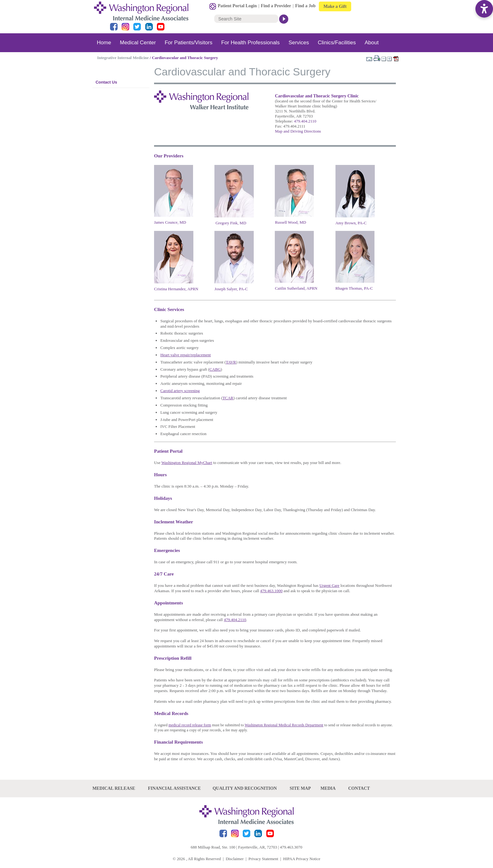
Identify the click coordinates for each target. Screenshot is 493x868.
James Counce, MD (170, 222)
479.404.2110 (305, 121)
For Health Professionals (250, 43)
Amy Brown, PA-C (351, 223)
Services (299, 43)
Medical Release (114, 788)
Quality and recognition (245, 788)
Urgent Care (329, 585)
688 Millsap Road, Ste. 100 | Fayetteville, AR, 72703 (234, 847)
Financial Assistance (174, 788)
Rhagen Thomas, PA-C (354, 288)
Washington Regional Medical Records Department (284, 725)
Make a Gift (335, 6)
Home (104, 43)
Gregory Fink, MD (231, 223)
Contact (359, 788)
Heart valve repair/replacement (186, 355)
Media (328, 788)
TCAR (228, 398)
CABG (215, 369)
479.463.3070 (291, 847)
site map (300, 788)
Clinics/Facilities (337, 43)
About (372, 43)
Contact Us (106, 82)
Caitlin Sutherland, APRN (296, 288)
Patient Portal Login (237, 6)
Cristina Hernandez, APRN (176, 289)
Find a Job (305, 6)
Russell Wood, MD (290, 222)
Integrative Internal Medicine (123, 58)
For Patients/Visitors (189, 43)
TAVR (231, 362)
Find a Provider (276, 6)
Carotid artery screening (180, 391)
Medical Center (138, 43)
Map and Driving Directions (298, 131)
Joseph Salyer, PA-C (231, 289)
